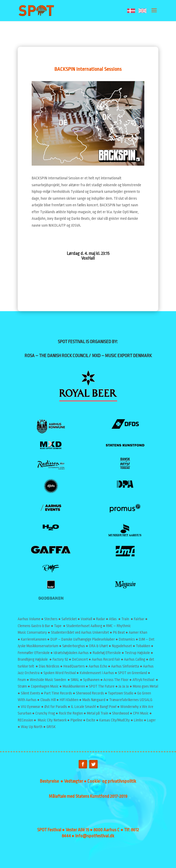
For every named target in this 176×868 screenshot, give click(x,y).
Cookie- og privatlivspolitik (112, 781)
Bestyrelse (50, 781)
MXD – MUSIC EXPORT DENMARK (122, 356)
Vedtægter (74, 781)
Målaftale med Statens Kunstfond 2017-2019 (88, 796)
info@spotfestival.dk (95, 836)
